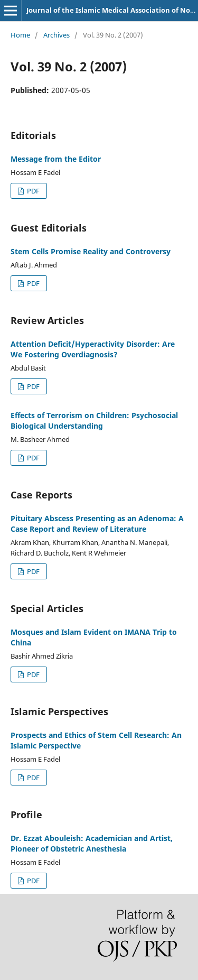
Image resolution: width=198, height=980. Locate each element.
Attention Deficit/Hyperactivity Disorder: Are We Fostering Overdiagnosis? (93, 349)
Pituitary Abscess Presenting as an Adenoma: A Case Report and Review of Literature (97, 524)
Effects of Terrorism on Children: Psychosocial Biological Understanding (94, 420)
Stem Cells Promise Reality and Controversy (91, 251)
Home (20, 35)
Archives (56, 35)
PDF (32, 191)
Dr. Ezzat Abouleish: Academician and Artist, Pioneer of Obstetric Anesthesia (92, 843)
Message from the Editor (56, 159)
